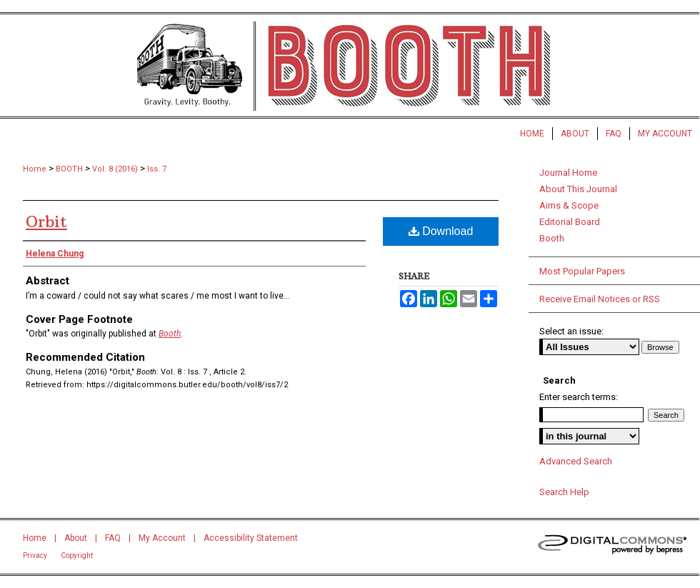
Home (35, 169)
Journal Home (568, 173)
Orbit (46, 221)
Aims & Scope (569, 205)
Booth (170, 334)
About (76, 538)
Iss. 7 (157, 169)
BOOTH (69, 169)
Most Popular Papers (582, 271)
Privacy (35, 555)
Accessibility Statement (251, 538)
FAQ (113, 538)
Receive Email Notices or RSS (600, 299)
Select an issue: (571, 331)
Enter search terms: (579, 397)
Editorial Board (570, 222)
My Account (162, 538)
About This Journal (578, 189)
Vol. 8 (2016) (115, 169)
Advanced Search (576, 461)
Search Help (564, 492)
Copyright (77, 555)
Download (441, 231)
